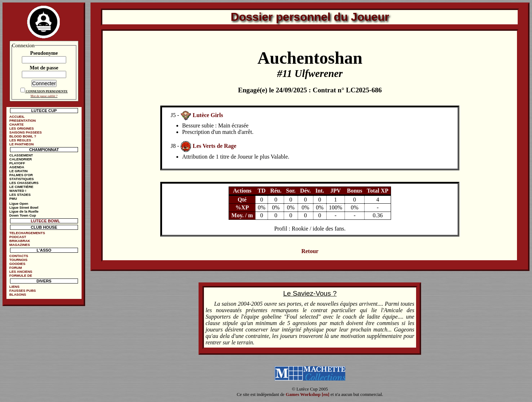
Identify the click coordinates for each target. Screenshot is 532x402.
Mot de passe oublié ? (44, 96)
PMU (13, 198)
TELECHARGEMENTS (27, 233)
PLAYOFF (17, 163)
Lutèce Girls (208, 115)
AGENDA (17, 167)
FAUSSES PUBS (23, 290)
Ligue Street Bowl (24, 207)
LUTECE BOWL (45, 221)
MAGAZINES (20, 245)
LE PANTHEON (21, 144)
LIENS (14, 287)
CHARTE (16, 124)
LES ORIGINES (21, 128)
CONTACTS (19, 256)
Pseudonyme (44, 53)
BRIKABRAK (20, 241)
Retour (310, 251)
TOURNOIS (18, 260)
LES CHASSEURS (24, 183)
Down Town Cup (23, 215)
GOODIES (17, 264)
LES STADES (20, 195)
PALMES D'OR (21, 175)
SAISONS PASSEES (25, 132)
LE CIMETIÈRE (21, 187)
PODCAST (18, 237)
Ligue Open (19, 204)
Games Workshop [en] (307, 394)
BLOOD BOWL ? (23, 136)
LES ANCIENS (21, 272)
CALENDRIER (21, 159)
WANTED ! (18, 191)
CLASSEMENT (21, 155)
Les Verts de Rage (214, 146)
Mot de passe (44, 68)
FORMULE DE (21, 275)
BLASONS (18, 294)
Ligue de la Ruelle (24, 211)
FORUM (16, 268)
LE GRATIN (18, 171)
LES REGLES (20, 140)
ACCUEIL (17, 117)
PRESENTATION (23, 120)
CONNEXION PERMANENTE (47, 91)
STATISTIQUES (21, 179)
